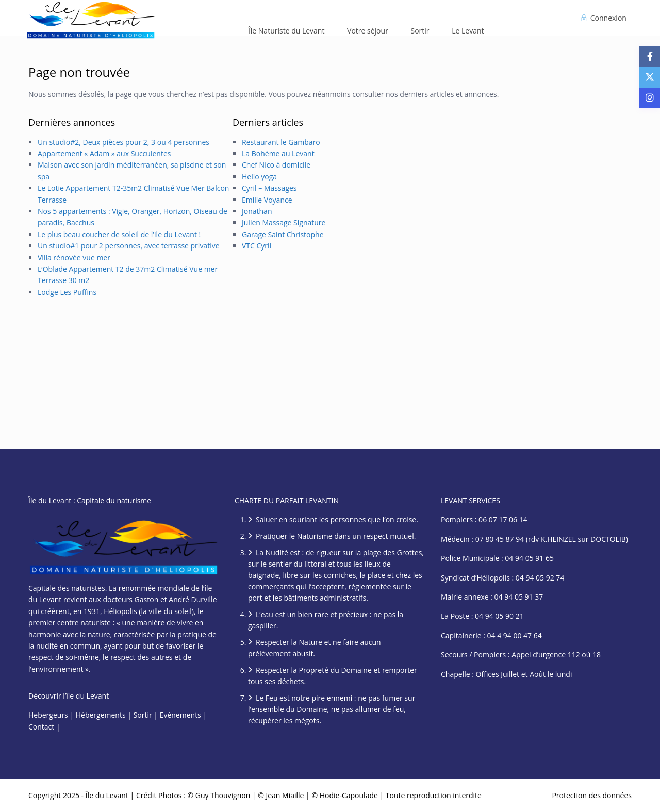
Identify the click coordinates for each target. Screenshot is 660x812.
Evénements (180, 715)
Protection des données (592, 795)
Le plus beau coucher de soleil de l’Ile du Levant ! (119, 234)
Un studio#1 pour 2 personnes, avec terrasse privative (129, 246)
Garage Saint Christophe (283, 234)
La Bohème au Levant (278, 153)
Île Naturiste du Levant (287, 31)
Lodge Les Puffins (67, 292)
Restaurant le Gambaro (281, 142)
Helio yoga (259, 177)
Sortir (420, 31)
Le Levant (468, 31)
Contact (41, 727)
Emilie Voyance (267, 200)
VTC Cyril (257, 246)
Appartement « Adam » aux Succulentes (104, 153)
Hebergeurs (48, 715)
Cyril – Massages (269, 188)
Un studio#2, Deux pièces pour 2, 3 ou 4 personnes (123, 142)
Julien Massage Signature (284, 222)
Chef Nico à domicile (276, 165)
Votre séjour (368, 31)
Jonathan (257, 211)
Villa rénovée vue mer (74, 258)
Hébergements (101, 715)
